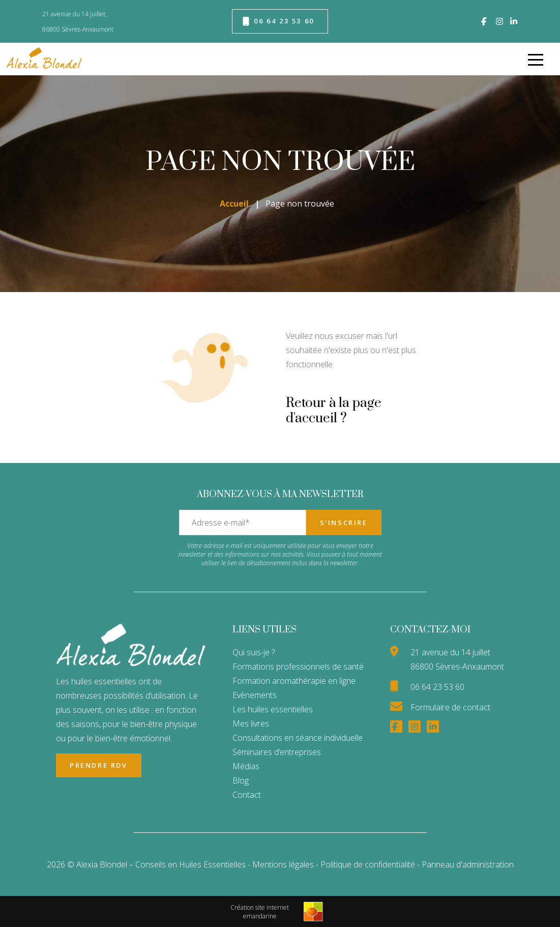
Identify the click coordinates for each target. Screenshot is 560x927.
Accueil (234, 204)
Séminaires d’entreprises (277, 752)
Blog (241, 780)
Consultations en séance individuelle (298, 738)
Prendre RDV (99, 765)
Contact (247, 795)
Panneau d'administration (468, 864)
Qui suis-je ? (254, 652)
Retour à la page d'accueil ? (334, 411)
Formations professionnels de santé (298, 667)
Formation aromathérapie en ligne (294, 681)
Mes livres (251, 723)
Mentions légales (283, 864)
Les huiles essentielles (273, 709)
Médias (246, 766)
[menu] (536, 59)
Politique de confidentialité (369, 864)
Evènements (255, 695)
